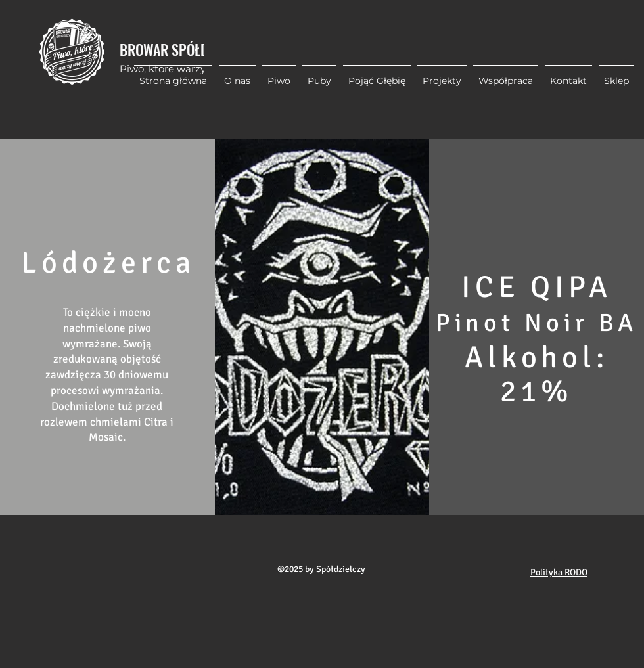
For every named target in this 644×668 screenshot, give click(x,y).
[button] (442, 75)
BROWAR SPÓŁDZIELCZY (185, 49)
